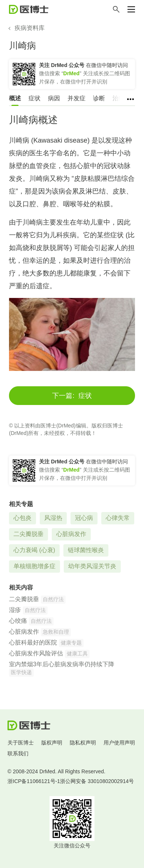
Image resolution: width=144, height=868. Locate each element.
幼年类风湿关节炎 (92, 566)
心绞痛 (18, 621)
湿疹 (15, 610)
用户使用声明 (119, 743)
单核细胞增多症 (34, 566)
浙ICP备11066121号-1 (34, 781)
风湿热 (53, 518)
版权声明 (52, 743)
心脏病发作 (71, 534)
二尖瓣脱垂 (28, 534)
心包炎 (22, 518)
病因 (54, 98)
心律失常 (118, 518)
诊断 (99, 98)
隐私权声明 (83, 743)
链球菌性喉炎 (86, 550)
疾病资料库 (30, 28)
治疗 (118, 98)
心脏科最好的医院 (33, 642)
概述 (15, 98)
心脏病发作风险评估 (36, 653)
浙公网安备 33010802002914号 (97, 781)
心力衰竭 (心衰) (34, 550)
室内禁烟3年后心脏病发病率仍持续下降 (62, 664)
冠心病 (84, 518)
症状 (34, 98)
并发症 (76, 98)
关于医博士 (21, 743)
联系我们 (18, 753)
